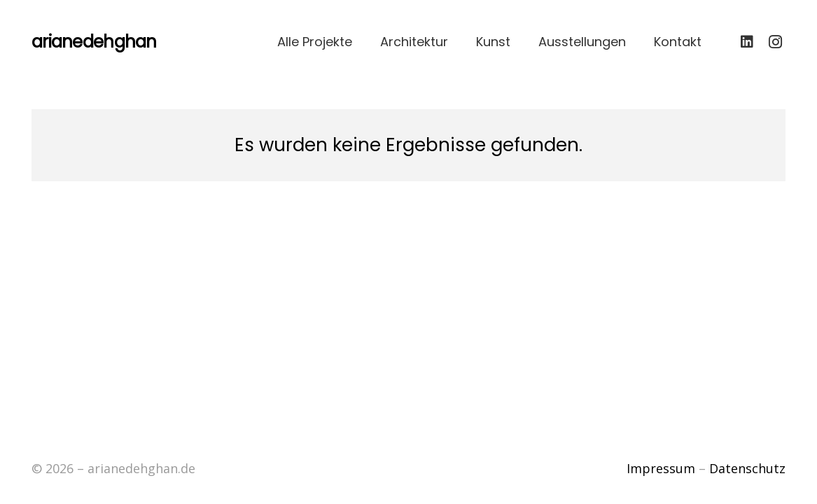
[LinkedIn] (747, 42)
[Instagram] (775, 42)
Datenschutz (747, 468)
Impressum (661, 468)
